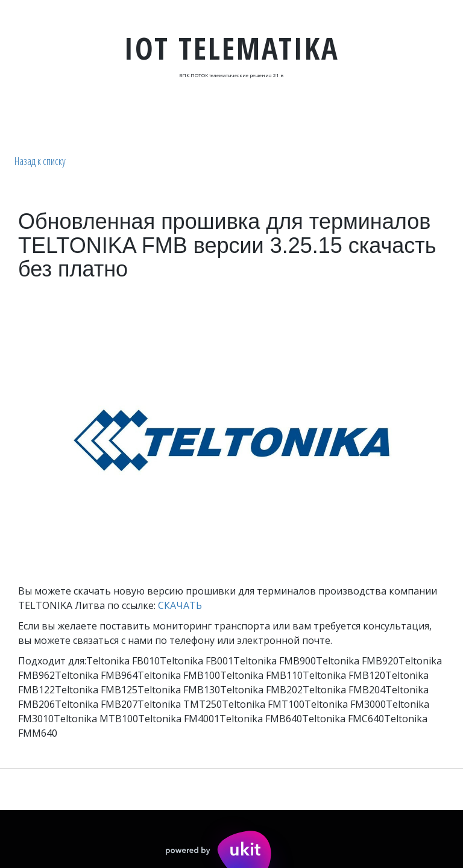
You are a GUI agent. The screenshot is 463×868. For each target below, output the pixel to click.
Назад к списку (40, 161)
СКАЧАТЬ (180, 605)
